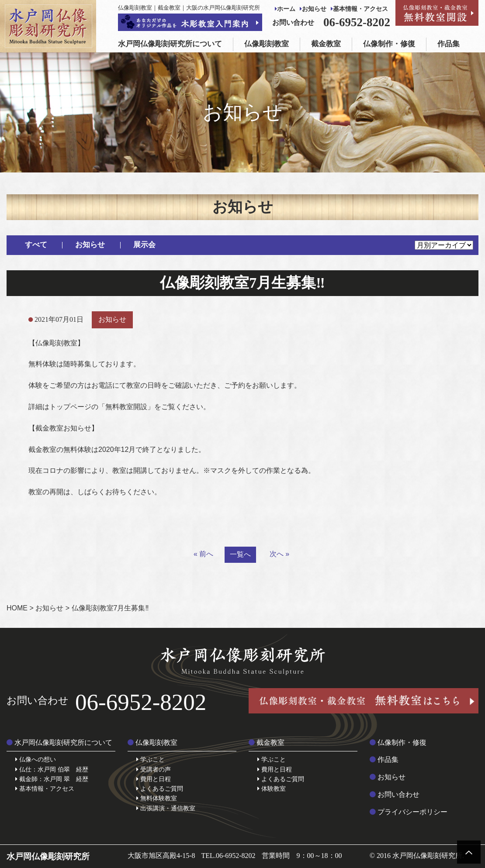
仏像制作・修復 (389, 44)
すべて (36, 245)
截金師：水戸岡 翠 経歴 (52, 779)
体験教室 (272, 789)
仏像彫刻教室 (267, 44)
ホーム (285, 9)
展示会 (144, 245)
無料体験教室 (157, 798)
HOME (17, 608)
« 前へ (203, 554)
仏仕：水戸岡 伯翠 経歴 (52, 769)
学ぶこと (151, 759)
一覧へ (240, 554)
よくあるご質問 (160, 789)
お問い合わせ (395, 794)
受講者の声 (154, 769)
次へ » (279, 554)
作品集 (449, 44)
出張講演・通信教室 (166, 808)
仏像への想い (36, 759)
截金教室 (326, 44)
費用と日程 (154, 779)
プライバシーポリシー (409, 812)
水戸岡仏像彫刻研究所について (170, 44)
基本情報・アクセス (359, 9)
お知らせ (313, 9)
